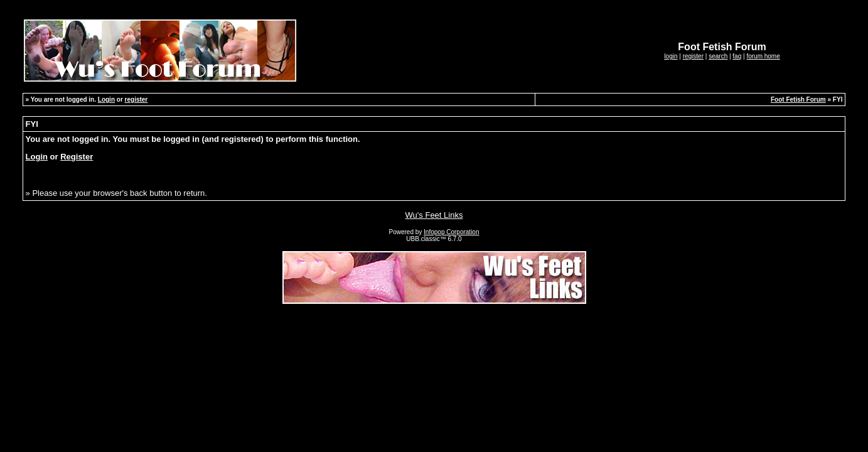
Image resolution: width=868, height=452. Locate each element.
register (693, 56)
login (671, 56)
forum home (763, 56)
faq (737, 56)
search (718, 56)
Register (77, 157)
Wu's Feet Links (434, 215)
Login (106, 100)
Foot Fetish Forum (798, 100)
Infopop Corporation (451, 232)
